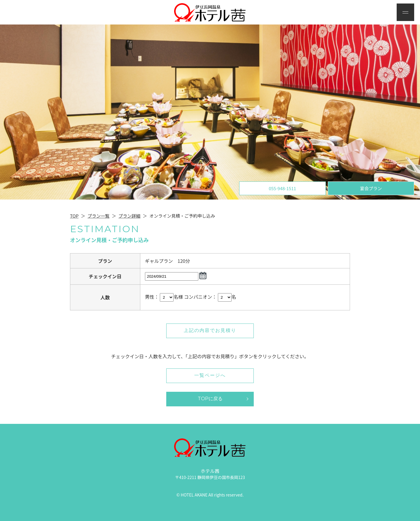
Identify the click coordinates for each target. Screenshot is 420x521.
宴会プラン (371, 188)
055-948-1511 (282, 188)
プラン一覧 (98, 216)
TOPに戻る (210, 399)
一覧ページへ (210, 375)
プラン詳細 (129, 216)
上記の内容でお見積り (210, 330)
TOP (74, 216)
